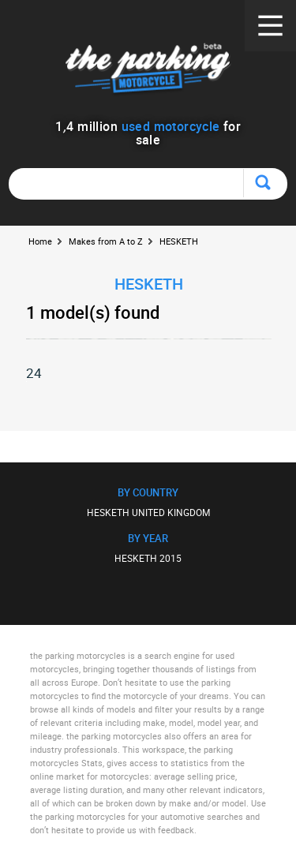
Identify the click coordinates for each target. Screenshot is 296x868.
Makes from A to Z (106, 241)
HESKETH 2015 (148, 558)
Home (40, 241)
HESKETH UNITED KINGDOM (148, 512)
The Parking (148, 71)
